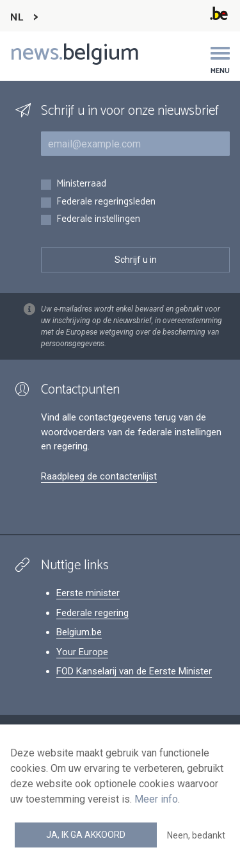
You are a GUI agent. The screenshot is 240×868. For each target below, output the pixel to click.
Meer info (156, 799)
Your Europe (82, 652)
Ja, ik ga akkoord (86, 835)
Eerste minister (88, 593)
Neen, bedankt (196, 835)
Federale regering (92, 613)
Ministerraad (81, 184)
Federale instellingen (98, 220)
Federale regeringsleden (106, 202)
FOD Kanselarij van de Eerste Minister (134, 671)
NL (17, 18)
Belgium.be (79, 632)
